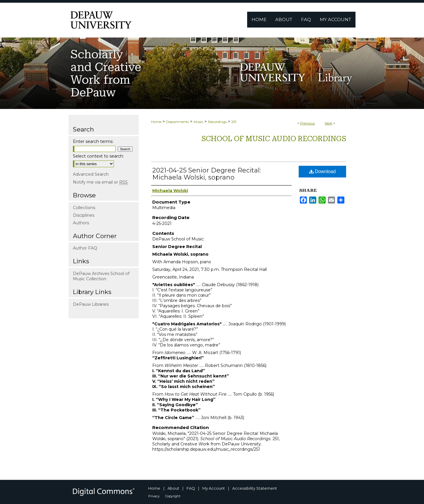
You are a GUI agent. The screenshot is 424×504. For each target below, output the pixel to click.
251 (234, 122)
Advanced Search (91, 174)
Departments (177, 122)
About (173, 488)
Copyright (173, 496)
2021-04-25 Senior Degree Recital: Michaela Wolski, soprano (207, 174)
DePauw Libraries (91, 304)
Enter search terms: (93, 141)
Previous (307, 123)
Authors (81, 223)
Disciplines (84, 215)
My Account (214, 488)
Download (323, 171)
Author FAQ (85, 248)
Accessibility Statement (255, 488)
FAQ (191, 488)
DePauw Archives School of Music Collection (101, 276)
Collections (84, 208)
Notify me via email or (100, 182)
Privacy (154, 496)
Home (156, 122)
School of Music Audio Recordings (274, 139)
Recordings (217, 122)
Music (198, 122)
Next (329, 123)
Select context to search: (98, 156)
